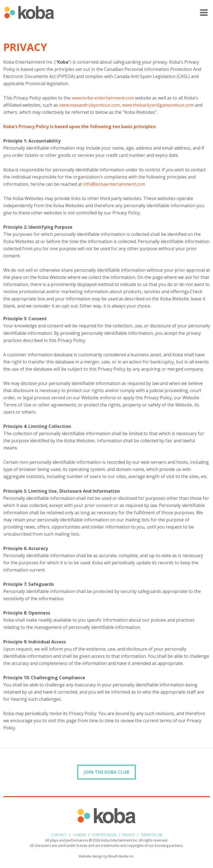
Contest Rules (104, 835)
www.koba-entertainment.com (103, 98)
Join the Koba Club (106, 772)
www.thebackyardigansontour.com (158, 105)
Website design (91, 856)
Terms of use (151, 835)
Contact (59, 835)
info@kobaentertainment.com (114, 184)
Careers (80, 835)
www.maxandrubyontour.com (90, 105)
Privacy (129, 835)
